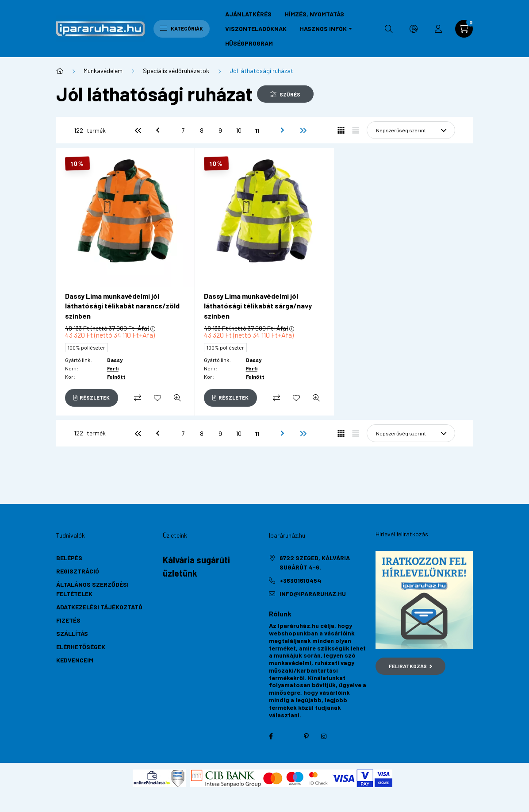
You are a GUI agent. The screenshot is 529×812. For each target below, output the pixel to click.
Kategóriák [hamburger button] (182, 28)
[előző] (157, 130)
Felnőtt (116, 377)
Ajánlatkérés (248, 14)
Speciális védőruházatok (176, 71)
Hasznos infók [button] (323, 29)
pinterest (306, 736)
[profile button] (438, 29)
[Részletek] (92, 398)
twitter (288, 736)
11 (257, 130)
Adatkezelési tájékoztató (99, 607)
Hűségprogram (249, 43)
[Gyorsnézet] (177, 398)
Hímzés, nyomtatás (314, 14)
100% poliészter (86, 347)
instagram (324, 736)
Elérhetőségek (81, 647)
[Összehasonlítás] (138, 398)
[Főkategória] (60, 71)
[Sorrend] (411, 130)
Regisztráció (78, 571)
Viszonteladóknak (256, 29)
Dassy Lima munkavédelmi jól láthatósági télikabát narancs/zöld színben (122, 306)
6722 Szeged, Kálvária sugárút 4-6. (315, 562)
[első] (138, 130)
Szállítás (72, 633)
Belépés (69, 558)
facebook (271, 736)
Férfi (113, 368)
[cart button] (464, 29)
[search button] (389, 29)
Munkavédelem (103, 71)
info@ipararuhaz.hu (313, 594)
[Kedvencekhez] (157, 398)
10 (239, 130)
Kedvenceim (75, 660)
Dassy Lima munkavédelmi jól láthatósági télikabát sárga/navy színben (258, 306)
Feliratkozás (411, 666)
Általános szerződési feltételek (92, 589)
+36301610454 (300, 580)
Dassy (115, 360)
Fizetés (68, 620)
